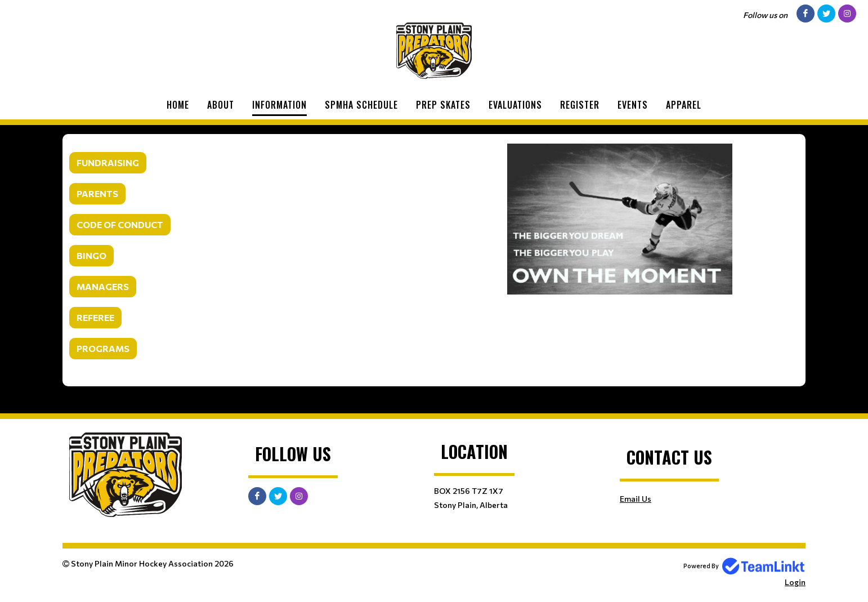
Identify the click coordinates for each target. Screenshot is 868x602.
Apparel (684, 105)
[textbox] (248, 252)
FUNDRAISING (108, 162)
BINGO (91, 255)
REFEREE (95, 317)
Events (633, 105)
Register (580, 105)
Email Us (636, 499)
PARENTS (97, 193)
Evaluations (515, 105)
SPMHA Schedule (361, 105)
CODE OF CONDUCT (120, 224)
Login (795, 582)
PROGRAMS (103, 348)
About (221, 105)
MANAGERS (103, 286)
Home (178, 105)
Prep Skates (443, 105)
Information (279, 105)
